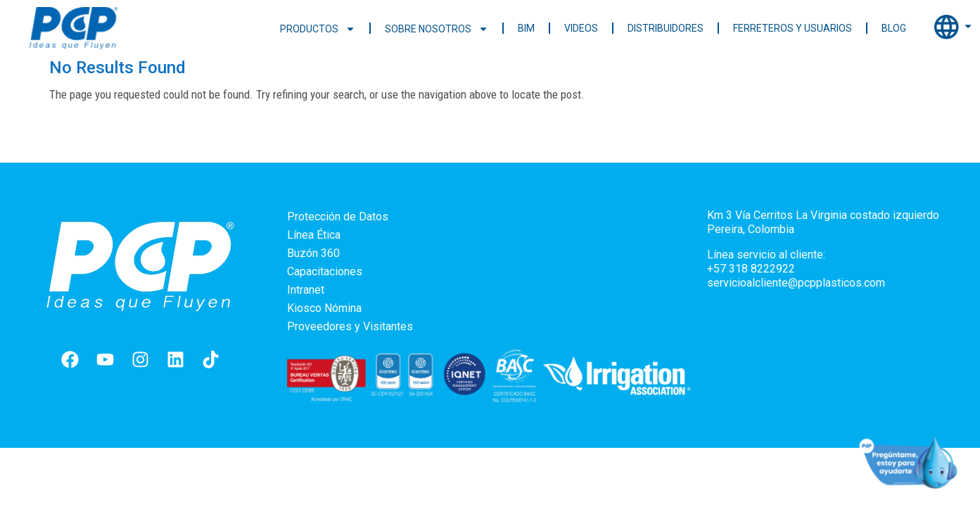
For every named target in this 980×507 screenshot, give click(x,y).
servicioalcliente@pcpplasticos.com (796, 283)
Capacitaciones (325, 271)
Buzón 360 (313, 253)
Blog (894, 28)
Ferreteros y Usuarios (793, 28)
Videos (581, 28)
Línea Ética (314, 235)
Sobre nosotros (437, 29)
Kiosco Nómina (324, 308)
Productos (318, 29)
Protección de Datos (338, 217)
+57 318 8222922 (751, 269)
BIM (526, 28)
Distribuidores (666, 28)
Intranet (306, 290)
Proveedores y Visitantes (350, 326)
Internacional (954, 28)
